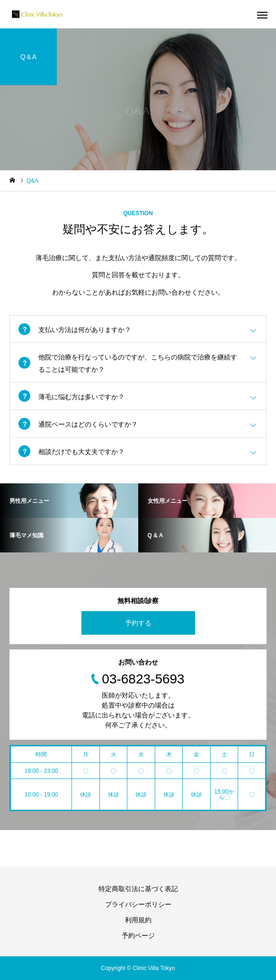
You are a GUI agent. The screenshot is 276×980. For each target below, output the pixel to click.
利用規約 (138, 920)
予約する (138, 623)
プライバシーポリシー (138, 904)
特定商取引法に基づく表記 (138, 889)
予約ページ (138, 936)
